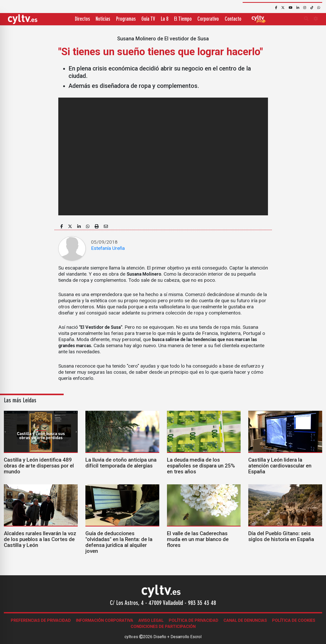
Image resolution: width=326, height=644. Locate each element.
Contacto (233, 19)
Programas (126, 19)
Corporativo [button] (208, 19)
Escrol (196, 637)
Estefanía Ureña (108, 248)
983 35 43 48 (202, 603)
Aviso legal (151, 620)
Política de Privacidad (194, 620)
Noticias (103, 19)
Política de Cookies (294, 620)
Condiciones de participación (163, 627)
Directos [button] (82, 19)
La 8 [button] (165, 19)
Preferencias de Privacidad (41, 620)
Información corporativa (105, 620)
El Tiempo (183, 19)
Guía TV (148, 19)
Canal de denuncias (245, 620)
